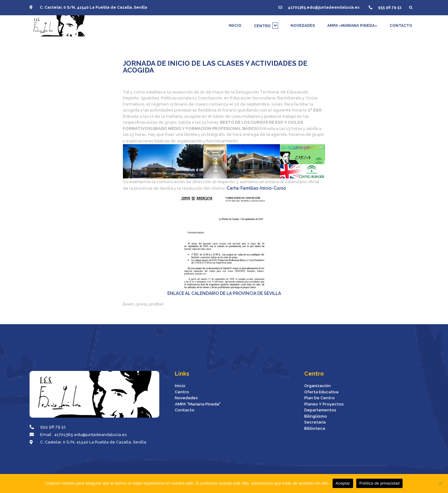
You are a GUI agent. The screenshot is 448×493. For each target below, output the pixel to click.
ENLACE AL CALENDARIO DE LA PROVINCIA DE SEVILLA (224, 293)
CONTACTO (401, 17)
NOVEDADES (303, 17)
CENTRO (266, 17)
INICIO (235, 17)
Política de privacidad (379, 483)
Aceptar (343, 483)
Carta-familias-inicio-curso (256, 188)
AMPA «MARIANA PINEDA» (352, 17)
